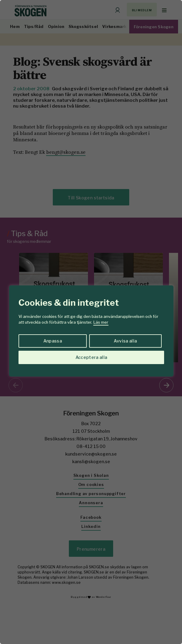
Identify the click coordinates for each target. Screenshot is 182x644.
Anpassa (53, 341)
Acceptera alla (91, 357)
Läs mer (101, 322)
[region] (91, 322)
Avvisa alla (125, 341)
